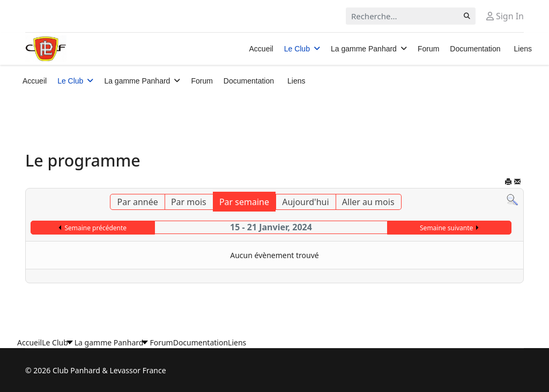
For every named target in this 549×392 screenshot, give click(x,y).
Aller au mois (368, 202)
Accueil (261, 49)
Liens (523, 49)
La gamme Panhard (364, 49)
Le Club (297, 49)
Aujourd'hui (305, 202)
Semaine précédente (95, 228)
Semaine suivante (446, 228)
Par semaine (244, 202)
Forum (428, 49)
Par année (137, 202)
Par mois (189, 202)
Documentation (475, 49)
